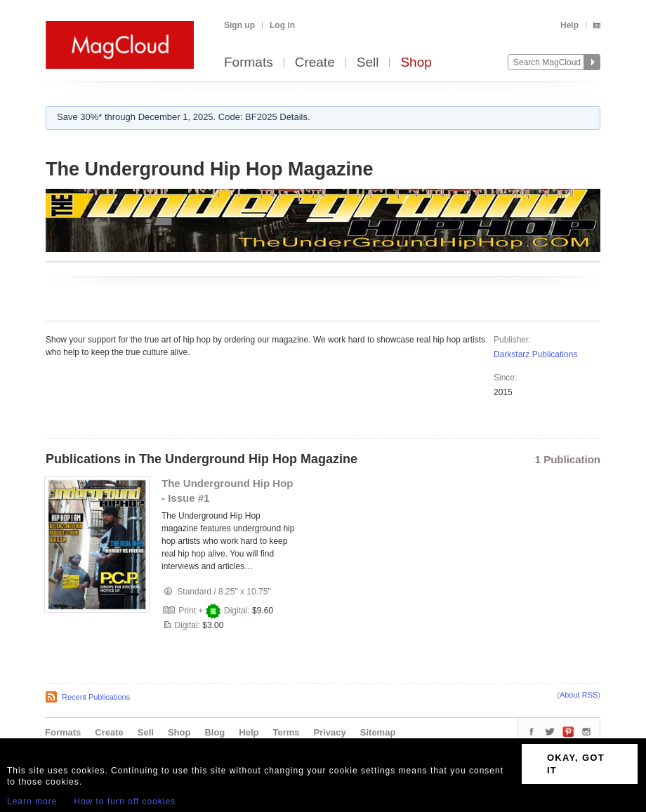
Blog (215, 732)
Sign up (239, 25)
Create (315, 63)
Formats (249, 63)
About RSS (579, 695)
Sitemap (378, 732)
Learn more (32, 801)
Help (569, 25)
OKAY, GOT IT (576, 764)
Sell (368, 63)
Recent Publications (96, 697)
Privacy (330, 732)
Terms (286, 732)
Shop (416, 63)
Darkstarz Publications (535, 354)
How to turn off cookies (125, 801)
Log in (282, 25)
